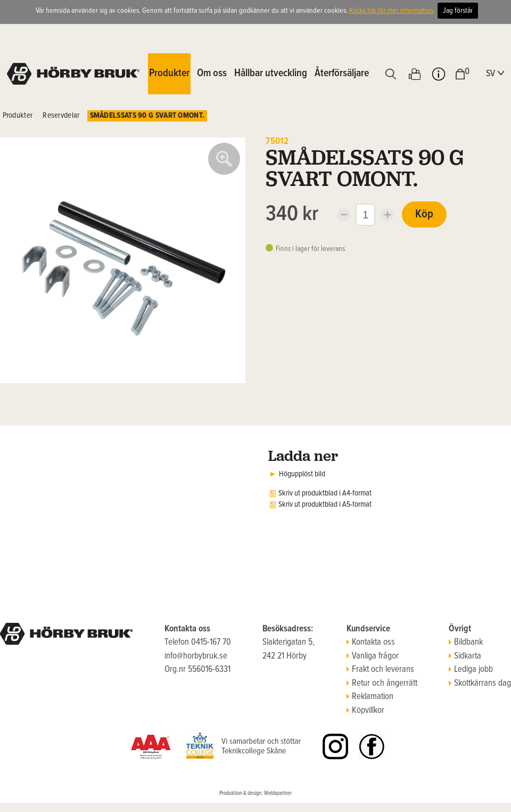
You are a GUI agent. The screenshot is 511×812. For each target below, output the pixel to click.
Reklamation (370, 697)
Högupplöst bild (302, 474)
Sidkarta (465, 656)
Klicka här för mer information (391, 11)
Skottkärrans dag (480, 684)
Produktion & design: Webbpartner (256, 793)
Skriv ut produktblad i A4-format (325, 493)
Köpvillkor (365, 711)
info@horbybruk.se (196, 656)
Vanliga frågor (373, 656)
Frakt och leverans (380, 670)
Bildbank (466, 643)
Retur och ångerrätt (382, 684)
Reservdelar (61, 116)
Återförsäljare (342, 74)
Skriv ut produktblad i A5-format (325, 505)
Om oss (212, 74)
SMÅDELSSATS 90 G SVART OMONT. (147, 116)
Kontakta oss (371, 643)
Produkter (18, 116)
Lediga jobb (471, 670)
